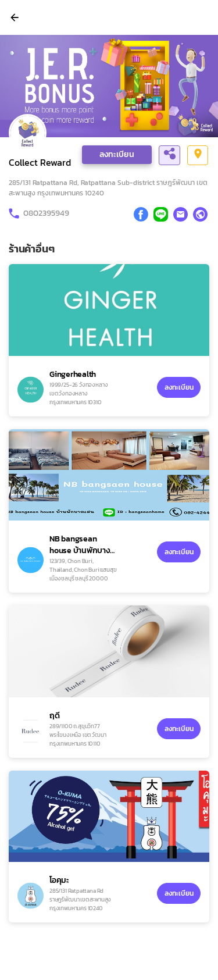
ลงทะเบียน (117, 154)
